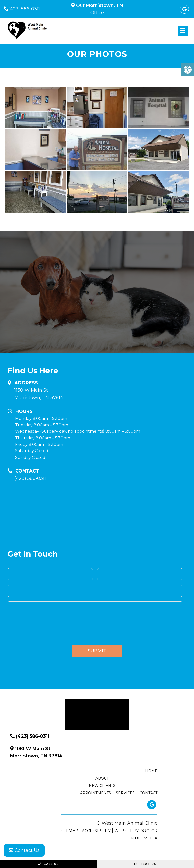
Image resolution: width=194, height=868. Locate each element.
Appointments (95, 793)
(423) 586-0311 (24, 9)
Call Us (48, 864)
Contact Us (24, 850)
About (102, 778)
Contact (149, 793)
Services (125, 793)
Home (151, 771)
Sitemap (69, 831)
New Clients (102, 786)
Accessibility (96, 831)
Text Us (145, 864)
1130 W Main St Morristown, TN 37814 (39, 394)
